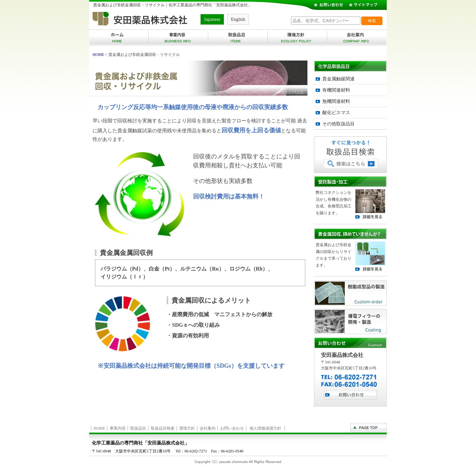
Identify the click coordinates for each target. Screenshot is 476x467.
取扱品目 (138, 428)
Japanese (212, 19)
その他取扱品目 (338, 124)
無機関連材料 (336, 101)
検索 (372, 21)
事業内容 (118, 428)
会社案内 (208, 428)
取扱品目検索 (163, 428)
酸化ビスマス (336, 113)
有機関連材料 (336, 90)
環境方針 (187, 428)
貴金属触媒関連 (338, 79)
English (238, 19)
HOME (98, 55)
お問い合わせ (232, 428)
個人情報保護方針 (265, 428)
